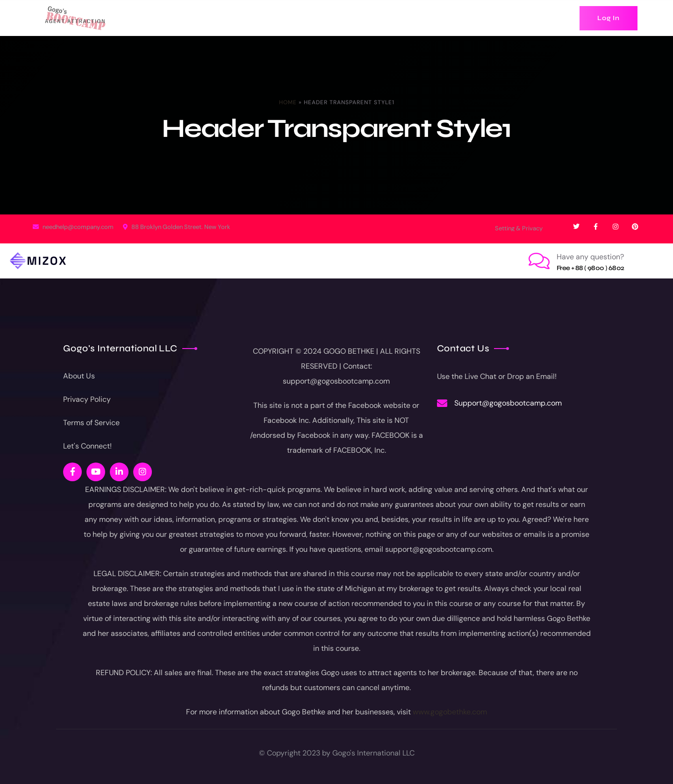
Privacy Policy (87, 399)
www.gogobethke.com (450, 712)
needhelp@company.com (73, 227)
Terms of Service (91, 423)
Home (288, 102)
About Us (79, 376)
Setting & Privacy (519, 228)
